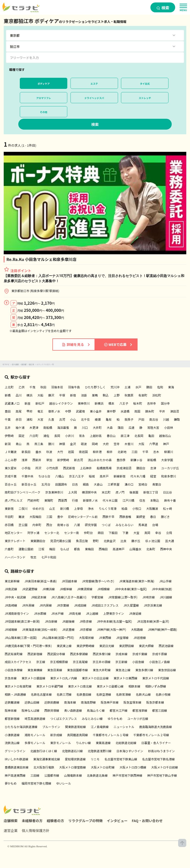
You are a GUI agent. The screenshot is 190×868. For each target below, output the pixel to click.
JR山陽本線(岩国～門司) (58, 638)
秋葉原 (129, 395)
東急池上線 (123, 670)
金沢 (73, 444)
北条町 (151, 549)
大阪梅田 (35, 517)
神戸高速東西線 (15, 775)
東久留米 (11, 468)
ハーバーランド (15, 557)
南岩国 (83, 452)
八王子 (124, 403)
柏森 (124, 508)
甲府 (29, 411)
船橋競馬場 (104, 468)
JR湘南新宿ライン (17, 613)
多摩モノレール (35, 743)
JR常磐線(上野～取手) (123, 597)
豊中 (60, 517)
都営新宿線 (12, 719)
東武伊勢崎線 (85, 646)
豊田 (8, 411)
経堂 (153, 476)
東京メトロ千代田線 (156, 678)
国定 (22, 436)
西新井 (37, 460)
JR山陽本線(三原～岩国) (21, 638)
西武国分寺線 (56, 654)
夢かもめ (11, 783)
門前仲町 (33, 500)
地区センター (14, 533)
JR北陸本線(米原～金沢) (153, 621)
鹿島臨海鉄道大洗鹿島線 (156, 727)
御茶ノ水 (54, 411)
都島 (77, 549)
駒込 (106, 395)
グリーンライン (15, 751)
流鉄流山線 (12, 743)
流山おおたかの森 (100, 460)
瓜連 (131, 427)
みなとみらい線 (92, 719)
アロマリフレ (44, 98)
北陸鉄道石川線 (72, 751)
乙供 (22, 387)
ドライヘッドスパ (94, 98)
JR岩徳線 (140, 638)
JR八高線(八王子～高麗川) (69, 597)
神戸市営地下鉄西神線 (127, 775)
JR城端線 (11, 629)
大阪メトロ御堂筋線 (72, 767)
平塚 (62, 395)
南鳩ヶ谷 (63, 525)
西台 (49, 525)
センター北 (52, 533)
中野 (68, 411)
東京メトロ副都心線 (110, 686)
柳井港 (97, 452)
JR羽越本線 (69, 581)
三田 (134, 452)
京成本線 (121, 654)
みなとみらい (124, 525)
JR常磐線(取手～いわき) (98, 581)
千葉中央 (27, 476)
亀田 (151, 436)
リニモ (95, 759)
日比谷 (167, 492)
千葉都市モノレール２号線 (151, 735)
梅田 (52, 549)
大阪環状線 (86, 638)
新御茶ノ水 (90, 500)
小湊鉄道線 (12, 735)
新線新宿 (119, 476)
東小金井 (96, 411)
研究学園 (91, 525)
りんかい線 (83, 743)
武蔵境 (80, 411)
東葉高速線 (103, 743)
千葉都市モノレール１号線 (111, 735)
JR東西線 (105, 638)
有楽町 (143, 395)
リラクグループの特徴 (85, 821)
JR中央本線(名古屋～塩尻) (114, 621)
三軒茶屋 (114, 484)
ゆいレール (64, 783)
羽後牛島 (74, 387)
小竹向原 (52, 468)
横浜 (29, 395)
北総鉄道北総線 (126, 743)
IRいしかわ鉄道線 (16, 759)
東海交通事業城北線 (47, 759)
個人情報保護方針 (36, 830)
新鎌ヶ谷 (136, 460)
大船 (40, 395)
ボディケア (44, 84)
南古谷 (154, 419)
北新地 (122, 452)
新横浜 (99, 403)
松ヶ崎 (167, 508)
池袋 (84, 395)
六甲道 (154, 444)
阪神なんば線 (30, 710)
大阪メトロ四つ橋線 (133, 767)
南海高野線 (88, 702)
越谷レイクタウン (61, 403)
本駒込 (155, 500)
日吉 (75, 484)
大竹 (60, 452)
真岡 (147, 533)
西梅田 (103, 549)
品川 (19, 395)
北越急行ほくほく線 (44, 751)
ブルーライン (51, 727)
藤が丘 (136, 541)
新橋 (8, 395)
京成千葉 (11, 476)
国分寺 (165, 403)
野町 (96, 541)
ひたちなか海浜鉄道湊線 (21, 727)
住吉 (142, 500)
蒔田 (101, 533)
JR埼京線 (148, 597)
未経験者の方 (32, 821)
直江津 (125, 436)
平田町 (9, 517)
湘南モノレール (35, 735)
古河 (62, 419)
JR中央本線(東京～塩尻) (131, 589)
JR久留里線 (131, 605)
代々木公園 (110, 500)
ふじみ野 (11, 460)
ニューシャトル (124, 727)
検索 (163, 8)
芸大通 (169, 541)
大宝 (136, 533)
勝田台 (141, 468)
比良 (123, 541)
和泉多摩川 (168, 476)
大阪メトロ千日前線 (165, 767)
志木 (156, 452)
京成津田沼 (124, 468)
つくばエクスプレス (64, 719)
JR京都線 (86, 629)
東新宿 (9, 508)
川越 (166, 419)
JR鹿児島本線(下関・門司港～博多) (28, 646)
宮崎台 (143, 484)
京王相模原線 (59, 662)
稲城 (92, 476)
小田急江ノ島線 (160, 662)
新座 (27, 403)
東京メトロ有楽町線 (18, 686)
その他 (44, 112)
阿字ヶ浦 (33, 533)
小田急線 (138, 662)
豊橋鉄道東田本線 (17, 767)
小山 (73, 419)
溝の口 (129, 484)
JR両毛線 (75, 613)
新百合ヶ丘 (29, 484)
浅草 (24, 460)
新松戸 (40, 403)
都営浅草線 (140, 710)
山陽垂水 (135, 549)
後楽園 (134, 492)
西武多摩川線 (102, 654)
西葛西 (63, 500)
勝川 (51, 444)
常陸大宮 (153, 427)
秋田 (43, 387)
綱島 (86, 484)
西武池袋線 (166, 646)
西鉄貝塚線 (52, 710)
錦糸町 (150, 411)
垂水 (38, 452)
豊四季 (121, 460)
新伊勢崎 (63, 460)
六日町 (34, 436)
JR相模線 (103, 589)
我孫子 (129, 419)
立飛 (169, 533)
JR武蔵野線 (30, 589)
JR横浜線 (48, 589)
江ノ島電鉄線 (100, 727)
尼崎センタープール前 (83, 517)
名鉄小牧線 (163, 694)
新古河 (78, 460)
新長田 (26, 452)
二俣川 (23, 508)
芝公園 (23, 525)
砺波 (84, 444)
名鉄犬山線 (143, 694)
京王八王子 (76, 476)
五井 (8, 427)
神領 (62, 444)
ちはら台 (44, 476)
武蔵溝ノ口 (12, 403)
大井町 (97, 427)
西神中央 (166, 549)
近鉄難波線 (12, 702)
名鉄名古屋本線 (41, 694)
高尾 (19, 411)
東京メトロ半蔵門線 (50, 686)
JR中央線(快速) (162, 589)
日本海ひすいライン (130, 751)
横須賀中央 (89, 492)
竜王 (40, 411)
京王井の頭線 (101, 662)
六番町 (9, 549)
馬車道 (143, 525)
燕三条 (39, 444)
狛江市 (32, 364)
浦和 (29, 419)
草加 (49, 460)
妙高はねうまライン (161, 751)
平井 (162, 411)
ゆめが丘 (38, 508)
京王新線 (121, 662)
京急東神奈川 (54, 492)
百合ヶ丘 (11, 484)
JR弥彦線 (86, 621)
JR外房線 (28, 605)
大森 (110, 427)
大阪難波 (152, 508)
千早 (145, 452)
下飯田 (113, 533)
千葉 (8, 419)
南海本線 (70, 702)
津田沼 (174, 411)
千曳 (32, 387)
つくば (106, 525)
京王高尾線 (80, 662)
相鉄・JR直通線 (15, 694)
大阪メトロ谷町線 (103, 767)
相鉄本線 (134, 686)
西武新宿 (69, 468)
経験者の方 (55, 821)
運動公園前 (26, 549)
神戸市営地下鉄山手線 (162, 775)
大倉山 (98, 484)
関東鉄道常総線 (75, 727)
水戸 (138, 387)
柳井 (110, 452)
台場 (155, 525)
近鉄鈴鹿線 (52, 702)
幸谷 (158, 533)
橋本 (111, 403)
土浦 (127, 387)
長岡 (57, 436)
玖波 (49, 452)
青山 (19, 444)
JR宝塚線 (122, 638)
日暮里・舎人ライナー (156, 743)
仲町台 (88, 533)
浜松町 (157, 395)
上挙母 (78, 508)
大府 (106, 444)
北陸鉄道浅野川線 (99, 751)
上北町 (9, 387)
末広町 (106, 492)
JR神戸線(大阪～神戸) (111, 629)
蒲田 (120, 427)
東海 (171, 387)
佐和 (160, 387)
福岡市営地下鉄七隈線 (36, 783)
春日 (153, 517)
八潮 (77, 525)
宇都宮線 (97, 597)
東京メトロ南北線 (80, 686)
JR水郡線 (40, 613)
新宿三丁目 (151, 492)
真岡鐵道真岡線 (77, 735)
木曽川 (129, 444)
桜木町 (138, 403)
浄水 (91, 508)
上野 (117, 395)
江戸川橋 (128, 500)
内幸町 (37, 525)
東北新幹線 (12, 581)
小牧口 (137, 508)
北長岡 (139, 436)
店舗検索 (11, 821)
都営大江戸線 (119, 710)
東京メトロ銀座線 (33, 678)
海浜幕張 (63, 427)
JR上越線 (92, 613)
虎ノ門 (120, 492)
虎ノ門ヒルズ (14, 500)
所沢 (38, 468)
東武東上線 (64, 646)
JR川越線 (166, 597)
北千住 (85, 419)
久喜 (51, 419)
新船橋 (152, 460)
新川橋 (65, 508)
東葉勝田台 (38, 541)
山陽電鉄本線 (73, 775)
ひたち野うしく (95, 387)
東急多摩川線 (144, 670)
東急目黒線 (55, 670)
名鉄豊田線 (84, 694)
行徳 (75, 500)
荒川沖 (115, 387)
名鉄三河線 (64, 694)
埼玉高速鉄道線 (35, 719)
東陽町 (49, 500)
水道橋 (125, 411)
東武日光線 (107, 646)
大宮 (40, 419)
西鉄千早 (108, 517)
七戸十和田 (49, 557)
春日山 (111, 436)
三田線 (35, 775)
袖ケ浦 (20, 427)
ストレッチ (145, 98)
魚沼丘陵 (82, 541)
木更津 (34, 427)
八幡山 (60, 476)
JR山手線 (166, 581)
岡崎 (95, 444)
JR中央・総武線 (15, 597)
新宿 (73, 395)
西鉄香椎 (125, 517)
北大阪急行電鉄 (44, 767)
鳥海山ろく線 (96, 710)
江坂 (41, 549)
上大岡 (72, 492)
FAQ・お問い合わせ (147, 821)
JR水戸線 (57, 613)
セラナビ (6, 364)
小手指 (26, 468)
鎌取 (177, 419)
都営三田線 (160, 710)
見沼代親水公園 (61, 541)
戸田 (141, 419)
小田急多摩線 (14, 670)
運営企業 (11, 830)
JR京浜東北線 (153, 605)
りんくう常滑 (108, 508)
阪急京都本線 (155, 702)
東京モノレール (61, 743)
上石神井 (86, 468)
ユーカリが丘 (170, 468)
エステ (94, 84)
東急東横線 (35, 670)
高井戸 (104, 476)
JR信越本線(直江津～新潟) (22, 621)
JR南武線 (11, 589)
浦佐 (46, 436)
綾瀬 (98, 419)
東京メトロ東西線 (125, 678)
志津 (153, 468)
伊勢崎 (9, 436)
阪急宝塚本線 (132, 702)
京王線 (41, 662)
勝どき (165, 517)
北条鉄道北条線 (97, 775)
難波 (22, 517)
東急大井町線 (102, 670)
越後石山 (165, 436)
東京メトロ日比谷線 (95, 678)
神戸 (166, 444)
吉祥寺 (151, 403)
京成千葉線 (140, 654)
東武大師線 (146, 646)
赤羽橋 (9, 525)
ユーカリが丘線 (138, 719)
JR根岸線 (66, 589)
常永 (82, 436)
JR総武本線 (39, 597)
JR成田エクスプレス (105, 605)
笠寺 (117, 444)
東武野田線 (126, 646)
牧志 (33, 557)
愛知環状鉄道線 (75, 759)
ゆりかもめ (115, 719)
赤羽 (19, 419)
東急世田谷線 (167, 670)
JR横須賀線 (85, 589)
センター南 (71, 533)
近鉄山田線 (32, 702)
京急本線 (11, 678)
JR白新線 (51, 621)
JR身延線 (135, 613)
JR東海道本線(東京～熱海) (137, 581)
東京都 (24, 364)
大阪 (141, 444)
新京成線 (56, 735)
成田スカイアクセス (18, 662)
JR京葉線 (63, 605)
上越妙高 (96, 436)
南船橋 (48, 427)
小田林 (168, 427)
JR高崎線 (11, 605)
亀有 (109, 419)
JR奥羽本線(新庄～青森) (41, 581)
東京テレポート (15, 541)
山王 (52, 508)
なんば (65, 549)
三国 (49, 517)
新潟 (8, 444)
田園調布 (61, 484)
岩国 (71, 452)
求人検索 (15, 364)
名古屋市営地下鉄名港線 (158, 759)
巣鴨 (95, 395)
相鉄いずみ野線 (156, 686)
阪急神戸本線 (110, 702)
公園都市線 (52, 775)
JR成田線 (80, 605)
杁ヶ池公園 (153, 541)
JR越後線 (68, 621)
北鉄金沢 (110, 541)
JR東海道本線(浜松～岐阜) (40, 629)
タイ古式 (145, 84)
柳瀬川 (168, 452)
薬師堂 (141, 517)
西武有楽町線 (14, 654)
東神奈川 (84, 403)
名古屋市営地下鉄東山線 (121, 759)
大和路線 (137, 629)
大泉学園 (167, 460)
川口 (85, 427)
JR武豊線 (68, 629)
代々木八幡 (138, 476)
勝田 (149, 387)
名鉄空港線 (104, 694)
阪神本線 (11, 710)
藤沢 (51, 395)
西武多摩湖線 (79, 654)
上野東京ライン (114, 613)
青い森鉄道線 (73, 710)
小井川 (70, 436)
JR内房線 (46, 605)
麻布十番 (170, 500)
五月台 (46, 484)
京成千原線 (160, 654)
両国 (137, 411)
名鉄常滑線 (123, 694)
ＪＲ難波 (11, 452)
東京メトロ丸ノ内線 (64, 678)
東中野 (111, 411)
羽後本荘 (57, 387)
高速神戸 (119, 549)
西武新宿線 (35, 654)
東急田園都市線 (77, 670)
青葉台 (157, 484)
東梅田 (89, 549)
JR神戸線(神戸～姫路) (162, 629)
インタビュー (117, 821)
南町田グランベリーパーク (23, 492)
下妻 (125, 533)
